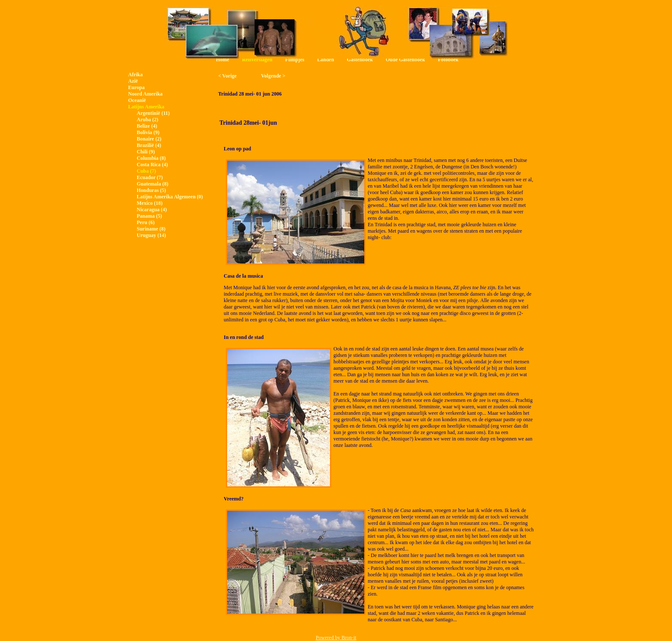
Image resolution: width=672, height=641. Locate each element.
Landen (325, 60)
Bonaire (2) (149, 139)
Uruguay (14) (151, 235)
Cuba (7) (146, 171)
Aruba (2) (147, 120)
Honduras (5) (151, 190)
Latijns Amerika (146, 107)
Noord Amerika (145, 94)
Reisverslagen (257, 60)
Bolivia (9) (148, 132)
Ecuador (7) (150, 177)
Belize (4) (147, 126)
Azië (133, 81)
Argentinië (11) (153, 113)
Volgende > (273, 76)
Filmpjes (295, 60)
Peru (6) (146, 222)
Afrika (135, 75)
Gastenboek (360, 60)
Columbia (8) (151, 158)
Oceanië (137, 100)
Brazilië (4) (149, 145)
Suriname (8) (151, 229)
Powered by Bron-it (336, 638)
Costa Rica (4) (152, 165)
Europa (136, 87)
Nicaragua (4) (152, 210)
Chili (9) (146, 152)
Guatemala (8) (153, 184)
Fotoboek (448, 60)
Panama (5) (149, 216)
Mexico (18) (150, 203)
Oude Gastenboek (405, 60)
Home (223, 60)
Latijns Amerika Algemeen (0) (170, 197)
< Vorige (227, 76)
